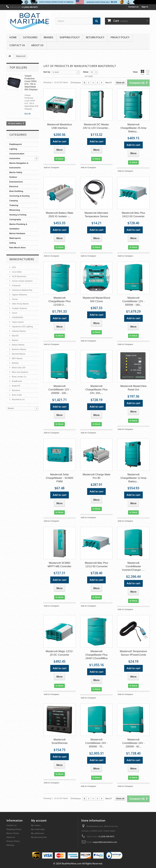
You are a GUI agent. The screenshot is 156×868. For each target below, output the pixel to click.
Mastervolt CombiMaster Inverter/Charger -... (133, 566)
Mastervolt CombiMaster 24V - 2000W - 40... (133, 743)
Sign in (145, 7)
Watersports (15, 238)
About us (37, 45)
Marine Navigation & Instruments (19, 165)
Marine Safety (16, 172)
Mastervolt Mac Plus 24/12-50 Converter (133, 215)
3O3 (14, 267)
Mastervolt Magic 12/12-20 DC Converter (59, 653)
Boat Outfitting (16, 191)
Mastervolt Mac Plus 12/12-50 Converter (97, 565)
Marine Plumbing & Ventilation (18, 226)
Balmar (15, 340)
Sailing (13, 243)
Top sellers (18, 67)
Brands (49, 37)
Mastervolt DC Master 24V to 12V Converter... (97, 126)
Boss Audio (17, 395)
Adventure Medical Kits (22, 290)
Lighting (13, 149)
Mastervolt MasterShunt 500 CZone (96, 300)
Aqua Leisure (18, 322)
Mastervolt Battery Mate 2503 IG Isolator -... (60, 215)
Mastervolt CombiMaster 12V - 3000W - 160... (133, 301)
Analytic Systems (19, 308)
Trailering (14, 205)
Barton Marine (18, 345)
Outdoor (13, 177)
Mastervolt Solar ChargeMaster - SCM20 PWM (60, 478)
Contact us (133, 7)
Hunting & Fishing (18, 215)
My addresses (38, 833)
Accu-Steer (17, 272)
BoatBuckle (17, 381)
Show (86, 72)
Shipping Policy (70, 37)
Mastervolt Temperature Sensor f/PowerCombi (133, 653)
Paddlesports (16, 144)
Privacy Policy (120, 37)
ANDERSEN (17, 317)
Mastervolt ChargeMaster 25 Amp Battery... (133, 128)
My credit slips (38, 829)
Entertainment (16, 182)
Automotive (15, 158)
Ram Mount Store (18, 248)
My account (39, 820)
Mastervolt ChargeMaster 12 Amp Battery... (133, 478)
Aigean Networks (19, 295)
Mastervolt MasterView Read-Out (133, 388)
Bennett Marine (18, 354)
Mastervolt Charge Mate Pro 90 (97, 476)
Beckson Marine (19, 349)
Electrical (14, 186)
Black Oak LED (18, 368)
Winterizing (15, 210)
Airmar (15, 299)
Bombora (16, 390)
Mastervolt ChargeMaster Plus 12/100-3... (60, 301)
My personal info (39, 837)
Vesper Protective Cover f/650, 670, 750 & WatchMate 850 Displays (31, 83)
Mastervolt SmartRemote (59, 741)
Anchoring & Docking (19, 196)
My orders (36, 825)
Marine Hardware (17, 233)
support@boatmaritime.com (105, 842)
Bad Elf (15, 336)
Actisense (16, 286)
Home (13, 37)
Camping (14, 201)
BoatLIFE (16, 386)
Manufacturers (22, 259)
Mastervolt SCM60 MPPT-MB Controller (60, 565)
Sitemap (10, 845)
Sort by (47, 72)
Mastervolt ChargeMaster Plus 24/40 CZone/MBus (96, 655)
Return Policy (95, 37)
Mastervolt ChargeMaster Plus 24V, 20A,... (96, 390)
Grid (142, 72)
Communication (17, 154)
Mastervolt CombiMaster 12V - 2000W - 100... (60, 390)
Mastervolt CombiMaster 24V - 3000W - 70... (96, 743)
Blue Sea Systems (20, 372)
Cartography (15, 219)
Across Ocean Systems (22, 281)
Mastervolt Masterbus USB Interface (59, 126)
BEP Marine (17, 358)
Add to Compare (51, 167)
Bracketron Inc (18, 399)
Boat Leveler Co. (19, 377)
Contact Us (17, 45)
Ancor (14, 313)
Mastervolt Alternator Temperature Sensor (96, 215)
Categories (30, 37)
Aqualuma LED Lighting (22, 327)
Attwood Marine (19, 331)
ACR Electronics (19, 276)
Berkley (15, 363)
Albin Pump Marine (20, 304)
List (148, 72)
